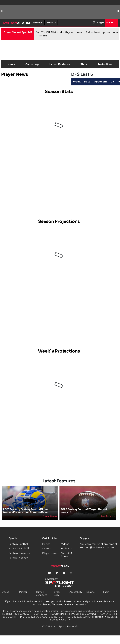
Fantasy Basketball (20, 553)
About (6, 592)
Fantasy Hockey (18, 558)
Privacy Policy (57, 593)
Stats (84, 64)
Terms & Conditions (41, 593)
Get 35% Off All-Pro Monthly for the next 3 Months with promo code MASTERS (77, 34)
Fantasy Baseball (19, 549)
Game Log (32, 64)
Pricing (46, 544)
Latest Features (60, 64)
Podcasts (67, 549)
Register (91, 592)
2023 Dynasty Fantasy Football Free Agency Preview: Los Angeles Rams (26, 511)
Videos (65, 544)
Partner (23, 592)
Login (101, 23)
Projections (105, 64)
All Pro (111, 23)
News (11, 64)
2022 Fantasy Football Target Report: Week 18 (84, 511)
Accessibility (76, 592)
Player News (50, 553)
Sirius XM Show (67, 555)
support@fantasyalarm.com (97, 547)
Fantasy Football (19, 544)
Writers (47, 549)
